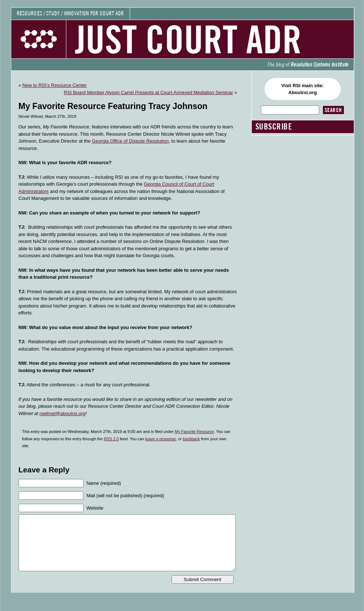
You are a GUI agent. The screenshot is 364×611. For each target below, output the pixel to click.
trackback (191, 439)
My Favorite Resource (195, 432)
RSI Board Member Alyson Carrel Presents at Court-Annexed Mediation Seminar (148, 92)
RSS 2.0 (111, 439)
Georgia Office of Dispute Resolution (130, 141)
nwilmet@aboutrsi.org (62, 413)
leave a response (161, 439)
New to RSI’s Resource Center (54, 85)
